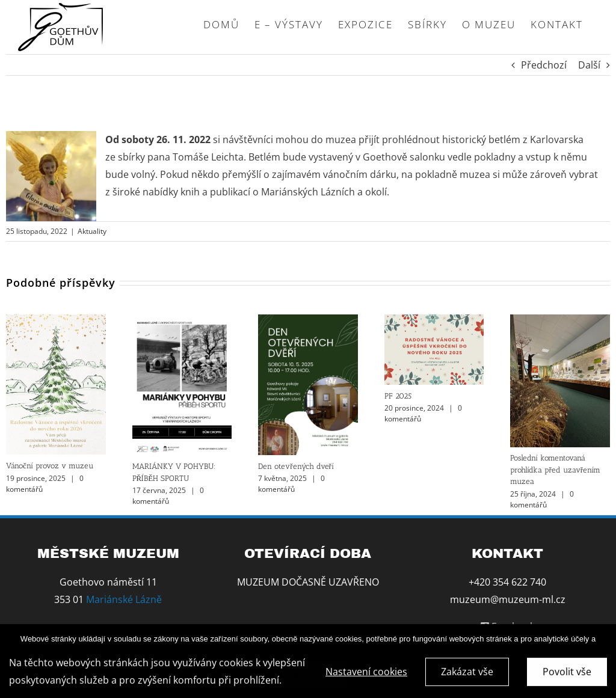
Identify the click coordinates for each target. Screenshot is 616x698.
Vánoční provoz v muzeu (50, 466)
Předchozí (544, 65)
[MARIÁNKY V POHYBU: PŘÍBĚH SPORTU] (182, 321)
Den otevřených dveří (296, 466)
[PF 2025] (434, 321)
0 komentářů (168, 496)
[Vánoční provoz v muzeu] (56, 321)
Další (589, 65)
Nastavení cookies (366, 675)
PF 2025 (398, 396)
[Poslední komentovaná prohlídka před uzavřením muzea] (560, 321)
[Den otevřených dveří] (308, 321)
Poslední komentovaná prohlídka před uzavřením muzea (555, 470)
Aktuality (92, 231)
